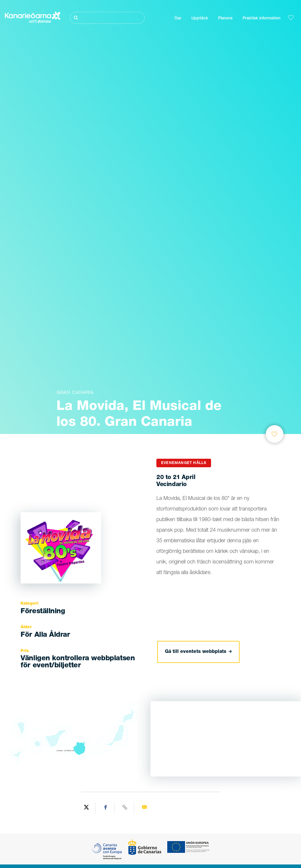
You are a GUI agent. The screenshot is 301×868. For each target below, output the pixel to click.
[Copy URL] (125, 808)
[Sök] (107, 18)
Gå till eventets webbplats (198, 652)
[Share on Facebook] (106, 808)
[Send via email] (144, 808)
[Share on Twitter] (86, 808)
